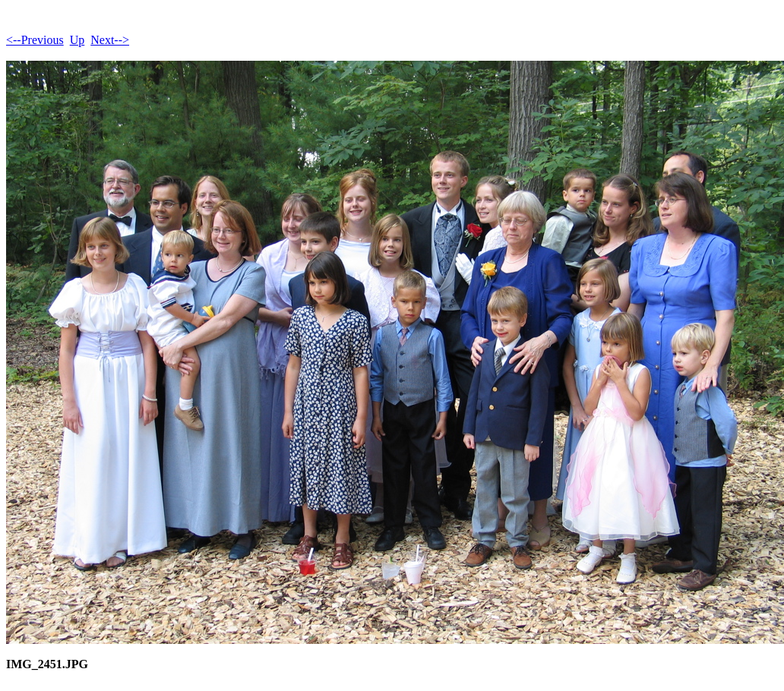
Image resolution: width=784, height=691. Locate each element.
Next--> (110, 40)
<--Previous (35, 40)
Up (77, 40)
